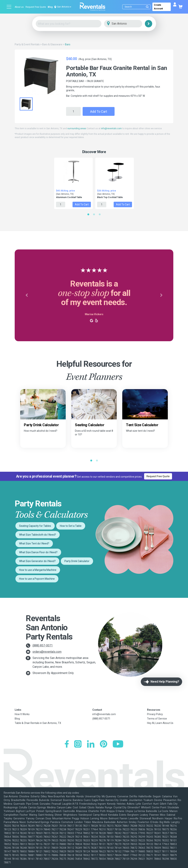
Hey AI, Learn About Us (160, 723)
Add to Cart (99, 112)
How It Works (22, 714)
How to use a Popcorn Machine (37, 579)
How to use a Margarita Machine (38, 570)
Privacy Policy (155, 714)
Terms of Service (157, 719)
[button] (27, 295)
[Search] (137, 7)
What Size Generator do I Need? (37, 561)
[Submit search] (147, 7)
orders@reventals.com (47, 652)
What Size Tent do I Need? (34, 543)
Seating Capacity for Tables (35, 526)
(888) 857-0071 (43, 645)
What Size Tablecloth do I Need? (38, 535)
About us (19, 7)
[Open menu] (9, 7)
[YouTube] (118, 744)
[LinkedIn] (91, 744)
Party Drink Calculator (77, 561)
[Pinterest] (104, 744)
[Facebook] (67, 744)
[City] (128, 24)
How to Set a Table (71, 526)
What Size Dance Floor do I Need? (38, 552)
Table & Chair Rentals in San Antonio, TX (38, 723)
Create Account (158, 7)
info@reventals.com (111, 128)
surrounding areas (77, 128)
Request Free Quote (36, 7)
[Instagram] (78, 744)
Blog (50, 7)
